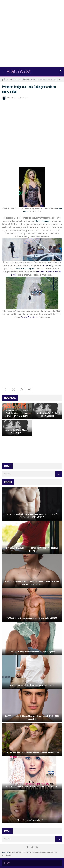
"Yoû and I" (46, 265)
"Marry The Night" (29, 317)
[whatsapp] (21, 390)
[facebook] (6, 390)
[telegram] (29, 390)
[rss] (37, 847)
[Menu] (3, 71)
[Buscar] (61, 71)
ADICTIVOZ (9, 98)
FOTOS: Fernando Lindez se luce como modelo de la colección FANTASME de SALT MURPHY (36, 79)
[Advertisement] (32, 34)
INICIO (7, 863)
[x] (13, 390)
